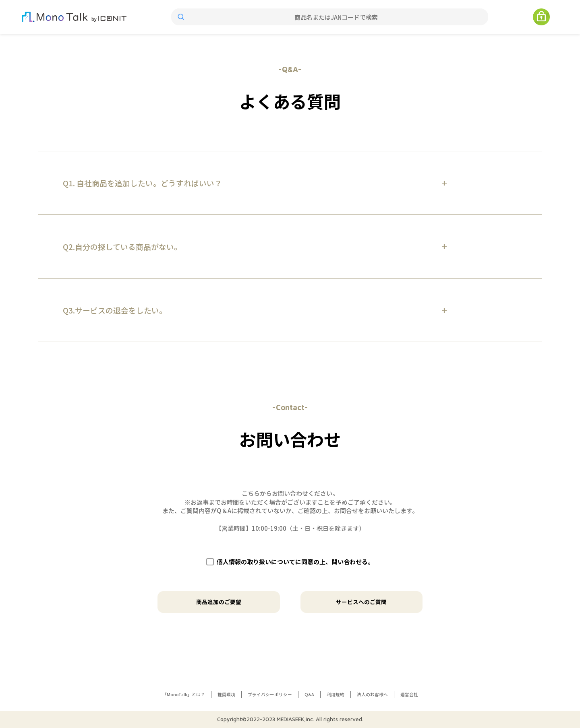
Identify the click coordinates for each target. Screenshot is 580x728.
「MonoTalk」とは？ (184, 694)
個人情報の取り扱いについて (256, 562)
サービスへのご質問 (361, 602)
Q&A (309, 694)
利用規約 (336, 694)
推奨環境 (226, 694)
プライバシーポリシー (270, 694)
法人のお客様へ (372, 694)
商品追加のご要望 (219, 602)
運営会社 (409, 694)
